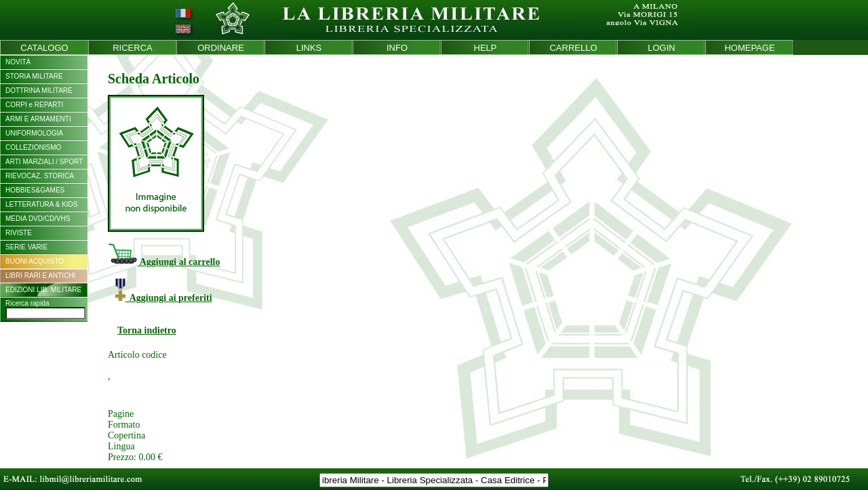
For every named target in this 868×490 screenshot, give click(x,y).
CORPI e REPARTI (34, 105)
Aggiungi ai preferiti (164, 298)
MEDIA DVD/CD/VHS (38, 219)
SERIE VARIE (26, 247)
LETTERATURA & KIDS (42, 204)
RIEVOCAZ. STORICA (40, 176)
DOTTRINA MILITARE (39, 90)
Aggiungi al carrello (164, 262)
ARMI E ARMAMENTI (38, 119)
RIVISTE (19, 233)
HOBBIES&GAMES (35, 190)
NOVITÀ (18, 62)
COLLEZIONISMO (33, 147)
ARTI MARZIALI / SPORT (44, 162)
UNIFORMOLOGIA (34, 133)
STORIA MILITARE (34, 76)
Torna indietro (147, 330)
